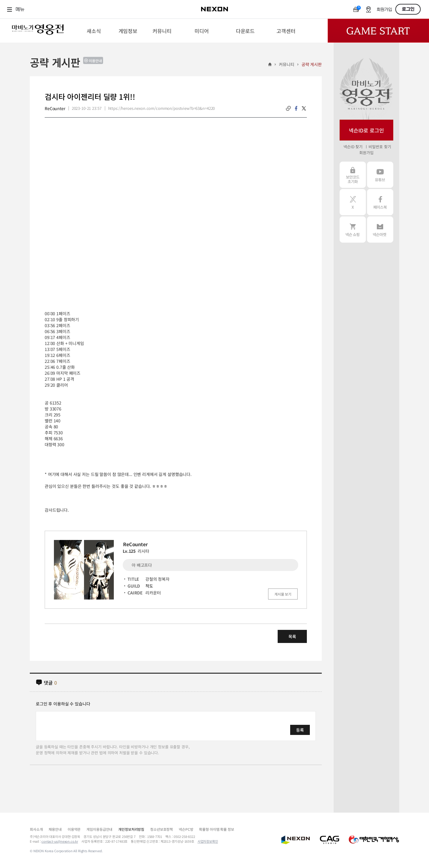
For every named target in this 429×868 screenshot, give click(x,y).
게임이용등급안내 (99, 829)
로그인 (408, 9)
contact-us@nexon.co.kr (60, 841)
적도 (149, 586)
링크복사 (288, 108)
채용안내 (55, 829)
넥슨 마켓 (380, 230)
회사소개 (36, 829)
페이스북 (380, 202)
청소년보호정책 (161, 829)
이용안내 (95, 61)
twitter (304, 108)
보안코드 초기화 (353, 175)
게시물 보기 (283, 594)
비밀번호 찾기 (380, 147)
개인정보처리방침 (131, 829)
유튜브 (380, 175)
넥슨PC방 (186, 829)
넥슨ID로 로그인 (366, 130)
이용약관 (74, 829)
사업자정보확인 (208, 841)
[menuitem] (94, 31)
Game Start (378, 31)
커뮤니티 (286, 64)
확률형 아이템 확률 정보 (216, 829)
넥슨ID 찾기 (353, 147)
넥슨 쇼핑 (353, 230)
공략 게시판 (312, 64)
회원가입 (384, 10)
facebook (296, 108)
